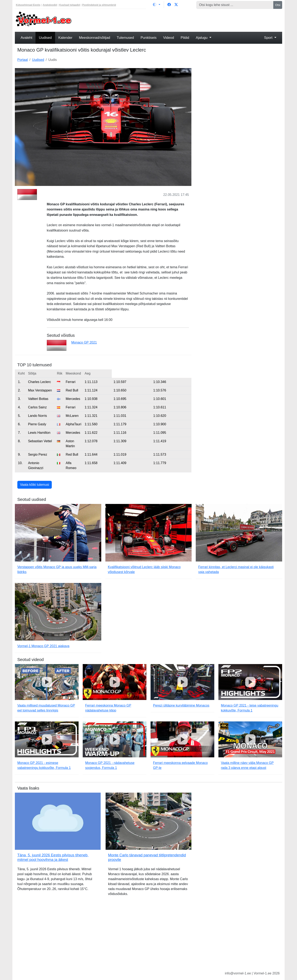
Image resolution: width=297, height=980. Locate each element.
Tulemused (125, 38)
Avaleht (26, 38)
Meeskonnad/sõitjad (95, 38)
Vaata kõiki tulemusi (35, 485)
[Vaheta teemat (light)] (157, 5)
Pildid (185, 38)
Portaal (23, 60)
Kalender (65, 38)
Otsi (278, 5)
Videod (169, 38)
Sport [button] (269, 38)
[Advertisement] (183, 20)
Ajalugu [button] (202, 38)
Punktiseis (149, 38)
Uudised (45, 38)
